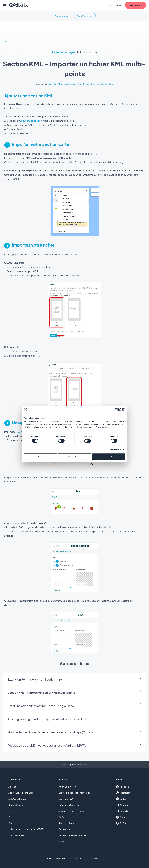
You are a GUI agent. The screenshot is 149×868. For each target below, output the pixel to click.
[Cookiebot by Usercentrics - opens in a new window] (115, 409)
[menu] (5, 5)
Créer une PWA (66, 799)
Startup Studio (16, 805)
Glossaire (63, 841)
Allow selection (74, 457)
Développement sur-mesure (73, 835)
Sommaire (53, 84)
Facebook (123, 787)
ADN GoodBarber (17, 799)
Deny (40, 457)
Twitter (121, 799)
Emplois (12, 811)
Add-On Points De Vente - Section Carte (96, 84)
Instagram (123, 793)
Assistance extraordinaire (21, 793)
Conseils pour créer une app (75, 765)
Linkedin (122, 811)
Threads (122, 817)
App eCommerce (85, 16)
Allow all (109, 457)
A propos (13, 787)
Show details (115, 449)
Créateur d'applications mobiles (74, 793)
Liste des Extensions (69, 805)
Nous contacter (16, 835)
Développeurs (66, 829)
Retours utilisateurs (68, 823)
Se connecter (115, 5)
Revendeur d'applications (71, 811)
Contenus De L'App (68, 84)
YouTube (122, 805)
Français (97, 858)
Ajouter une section (31, 121)
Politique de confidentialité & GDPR (26, 829)
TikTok (121, 823)
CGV (11, 823)
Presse (12, 817)
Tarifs (61, 817)
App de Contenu (62, 16)
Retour (7, 41)
